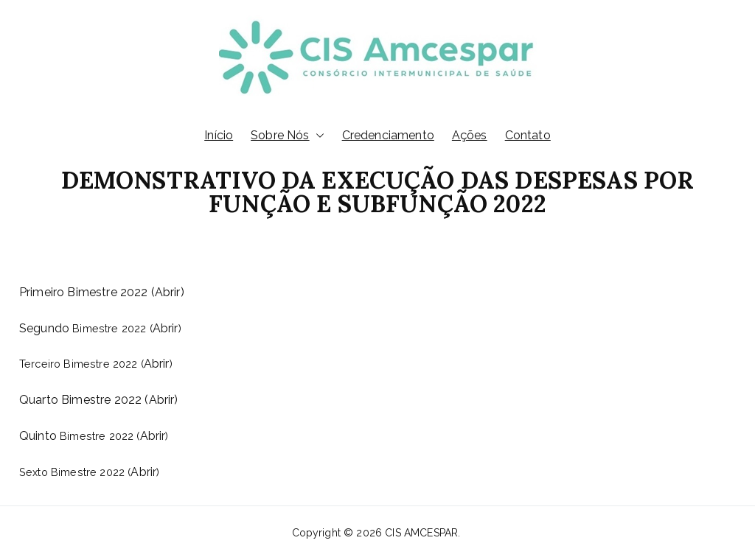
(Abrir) (161, 400)
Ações (470, 135)
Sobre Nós (287, 136)
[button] (317, 136)
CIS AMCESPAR (421, 533)
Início (219, 135)
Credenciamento (388, 135)
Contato (528, 135)
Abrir (168, 292)
